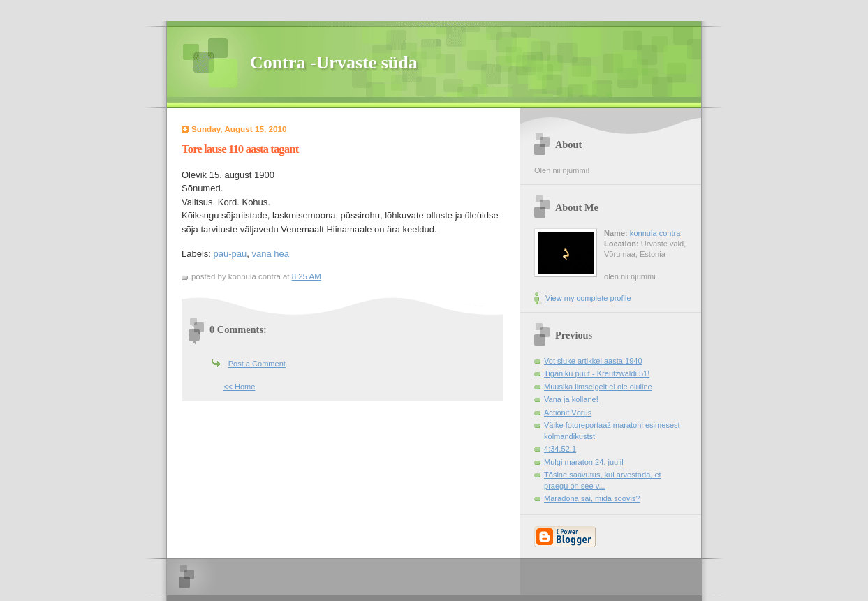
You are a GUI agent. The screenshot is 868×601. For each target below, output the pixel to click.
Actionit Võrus (568, 413)
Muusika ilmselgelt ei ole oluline (598, 387)
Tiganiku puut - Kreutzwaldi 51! (597, 373)
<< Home (239, 387)
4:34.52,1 (560, 449)
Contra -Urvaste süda (334, 62)
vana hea (271, 254)
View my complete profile (588, 298)
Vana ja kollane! (571, 399)
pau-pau (230, 254)
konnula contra (655, 233)
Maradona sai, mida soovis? (592, 498)
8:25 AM (307, 276)
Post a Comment (257, 364)
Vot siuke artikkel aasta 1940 (593, 361)
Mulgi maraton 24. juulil (584, 462)
